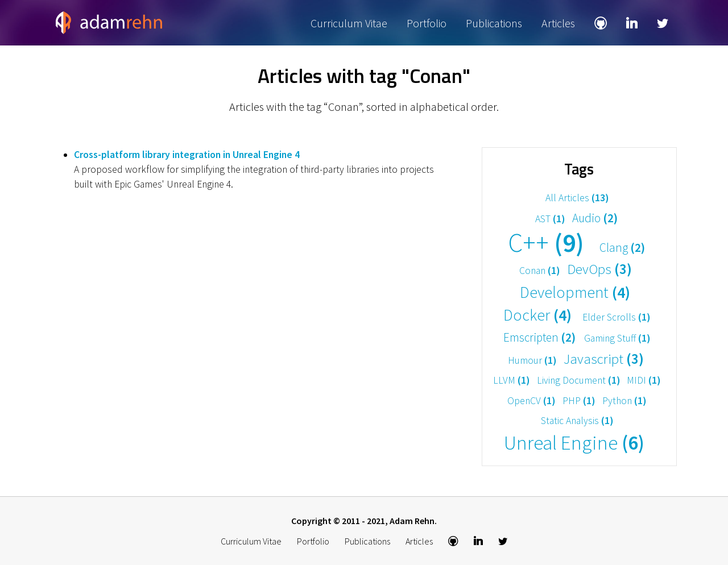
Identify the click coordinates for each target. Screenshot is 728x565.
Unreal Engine (574, 443)
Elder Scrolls (616, 317)
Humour (532, 360)
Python (624, 401)
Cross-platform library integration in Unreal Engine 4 (187, 155)
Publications (494, 23)
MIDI (644, 380)
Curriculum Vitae (349, 23)
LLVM (511, 380)
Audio (595, 218)
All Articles (577, 198)
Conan (539, 271)
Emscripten (539, 337)
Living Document (578, 380)
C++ (546, 243)
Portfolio (427, 23)
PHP (579, 401)
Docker (537, 315)
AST (550, 219)
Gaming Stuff (617, 338)
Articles (558, 23)
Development (575, 292)
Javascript (604, 359)
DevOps (599, 269)
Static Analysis (577, 421)
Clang (622, 248)
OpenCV (531, 401)
